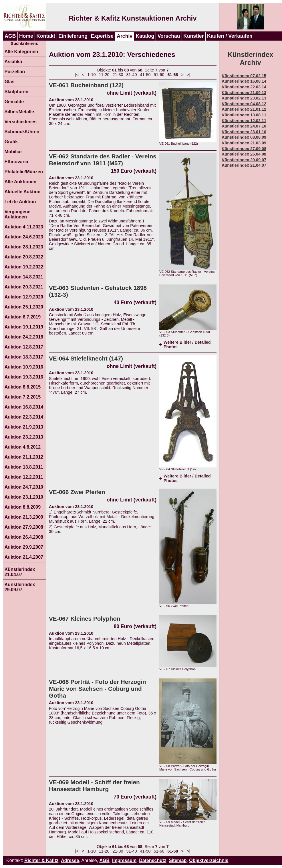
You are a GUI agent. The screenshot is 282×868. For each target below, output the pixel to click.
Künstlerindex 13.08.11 (244, 115)
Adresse (70, 860)
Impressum (124, 860)
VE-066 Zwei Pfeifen (77, 492)
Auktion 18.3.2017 (24, 357)
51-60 (159, 75)
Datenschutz (153, 860)
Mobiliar (13, 152)
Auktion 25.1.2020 (24, 307)
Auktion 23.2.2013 (24, 437)
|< (77, 75)
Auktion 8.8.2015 (23, 387)
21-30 (118, 75)
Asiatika (13, 62)
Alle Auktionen (20, 182)
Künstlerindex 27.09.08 (244, 149)
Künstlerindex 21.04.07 (20, 572)
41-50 (145, 75)
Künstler (193, 36)
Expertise (102, 36)
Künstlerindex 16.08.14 (244, 81)
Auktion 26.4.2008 (24, 537)
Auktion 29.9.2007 (24, 547)
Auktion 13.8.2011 (24, 467)
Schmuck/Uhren (22, 132)
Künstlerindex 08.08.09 (244, 137)
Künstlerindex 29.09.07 (20, 587)
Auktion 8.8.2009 (23, 507)
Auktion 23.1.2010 (24, 497)
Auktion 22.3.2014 (24, 417)
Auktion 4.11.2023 (24, 227)
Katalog (145, 36)
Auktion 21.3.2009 (24, 517)
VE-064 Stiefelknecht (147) (86, 358)
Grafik (11, 142)
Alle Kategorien (21, 52)
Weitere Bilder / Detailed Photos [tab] (187, 345)
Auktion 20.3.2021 (24, 287)
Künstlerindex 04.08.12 (244, 104)
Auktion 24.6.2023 (24, 237)
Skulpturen (17, 92)
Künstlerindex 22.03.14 (244, 87)
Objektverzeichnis (209, 860)
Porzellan (15, 72)
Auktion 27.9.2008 (24, 527)
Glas (10, 82)
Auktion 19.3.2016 (24, 377)
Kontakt (46, 36)
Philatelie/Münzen (24, 172)
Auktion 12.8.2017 (24, 347)
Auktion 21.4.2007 (24, 557)
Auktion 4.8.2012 (23, 447)
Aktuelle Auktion (23, 192)
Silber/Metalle (19, 112)
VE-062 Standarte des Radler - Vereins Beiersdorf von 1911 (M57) (103, 160)
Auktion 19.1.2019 (24, 327)
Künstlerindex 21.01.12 (244, 109)
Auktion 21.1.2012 (24, 457)
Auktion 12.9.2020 (24, 297)
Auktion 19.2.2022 (24, 267)
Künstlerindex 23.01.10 (244, 132)
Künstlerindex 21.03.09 (244, 143)
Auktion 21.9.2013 (24, 427)
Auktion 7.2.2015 (23, 397)
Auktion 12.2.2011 (24, 477)
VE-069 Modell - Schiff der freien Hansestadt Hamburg (94, 786)
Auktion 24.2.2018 (24, 337)
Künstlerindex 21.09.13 (244, 93)
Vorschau (169, 36)
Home (26, 36)
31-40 (132, 75)
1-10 (92, 75)
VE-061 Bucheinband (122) (86, 85)
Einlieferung (73, 36)
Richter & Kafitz (41, 860)
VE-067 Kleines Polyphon (85, 619)
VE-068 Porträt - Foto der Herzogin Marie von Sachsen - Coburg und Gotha (98, 689)
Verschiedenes (21, 122)
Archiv (125, 36)
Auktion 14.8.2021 (24, 277)
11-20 (104, 75)
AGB (10, 36)
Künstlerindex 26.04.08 (244, 154)
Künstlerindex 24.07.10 (244, 126)
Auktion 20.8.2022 (24, 257)
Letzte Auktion (20, 202)
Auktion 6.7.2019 (23, 317)
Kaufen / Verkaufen (230, 36)
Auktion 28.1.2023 (24, 247)
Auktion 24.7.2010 (24, 487)
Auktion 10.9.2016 (24, 367)
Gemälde (14, 102)
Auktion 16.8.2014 (24, 407)
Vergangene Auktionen (18, 214)
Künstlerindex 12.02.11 (244, 121)
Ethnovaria (16, 162)
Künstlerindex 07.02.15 (244, 76)
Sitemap (178, 860)
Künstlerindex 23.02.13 (244, 98)
